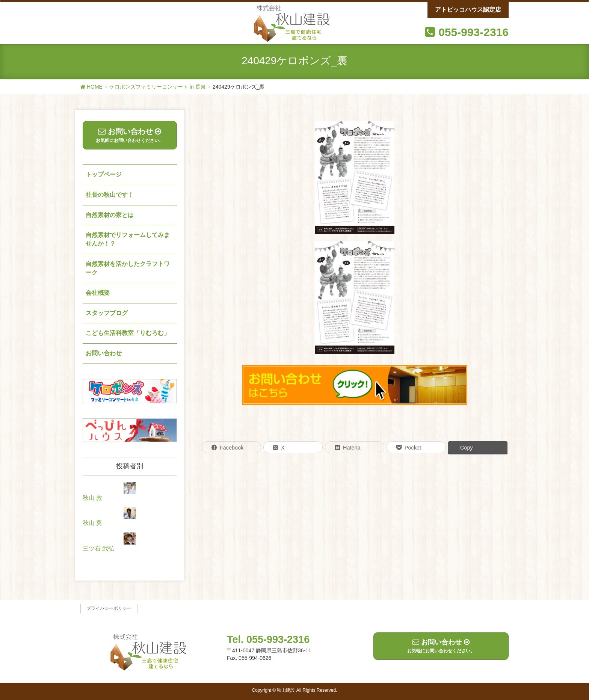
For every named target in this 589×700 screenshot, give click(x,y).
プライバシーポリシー (109, 608)
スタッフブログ (107, 313)
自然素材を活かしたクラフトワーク (128, 268)
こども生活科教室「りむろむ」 (128, 333)
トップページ (104, 174)
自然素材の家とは (110, 215)
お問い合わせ (104, 353)
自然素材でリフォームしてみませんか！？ (128, 239)
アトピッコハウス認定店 (468, 10)
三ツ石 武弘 (98, 548)
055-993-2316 (473, 32)
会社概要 (98, 293)
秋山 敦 (92, 498)
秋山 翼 (92, 523)
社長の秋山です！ (110, 195)
